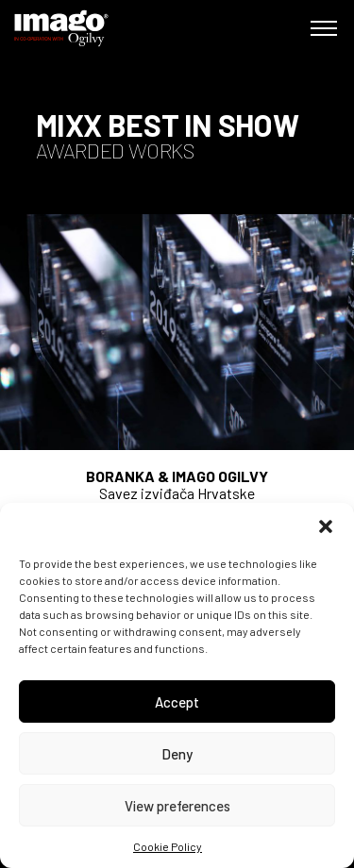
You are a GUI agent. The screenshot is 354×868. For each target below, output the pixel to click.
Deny (177, 754)
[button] (326, 526)
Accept (177, 702)
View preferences (177, 806)
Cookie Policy (168, 846)
